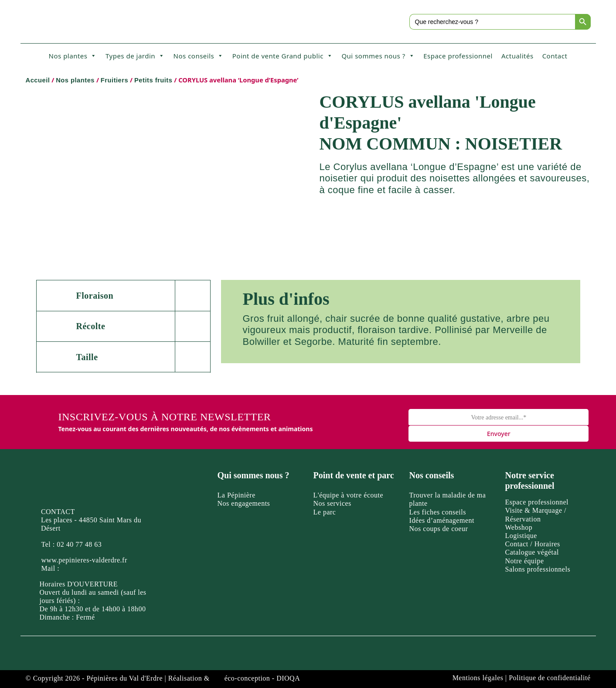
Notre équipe (525, 561)
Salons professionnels (538, 569)
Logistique (521, 536)
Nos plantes (73, 56)
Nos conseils (199, 56)
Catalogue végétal (532, 552)
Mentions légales (478, 678)
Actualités (517, 56)
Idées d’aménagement (442, 520)
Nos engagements (244, 503)
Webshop (519, 527)
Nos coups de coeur (439, 529)
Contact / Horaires (533, 544)
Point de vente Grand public (283, 56)
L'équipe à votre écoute (349, 495)
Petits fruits (153, 80)
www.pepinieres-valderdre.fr (84, 560)
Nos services (332, 503)
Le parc (325, 512)
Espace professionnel (458, 56)
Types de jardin (135, 56)
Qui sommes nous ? (378, 56)
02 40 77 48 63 (79, 544)
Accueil (38, 80)
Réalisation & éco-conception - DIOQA (234, 678)
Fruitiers (114, 80)
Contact (555, 56)
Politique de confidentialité (550, 678)
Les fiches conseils (438, 512)
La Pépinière (237, 495)
